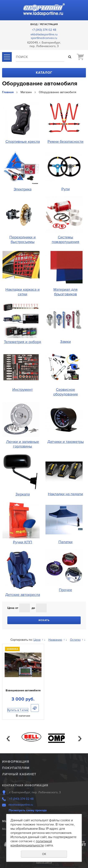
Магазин (26, 92)
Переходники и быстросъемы (23, 239)
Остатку (75, 640)
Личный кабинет (19, 774)
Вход (34, 24)
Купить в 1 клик (18, 710)
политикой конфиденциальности (31, 843)
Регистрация (49, 24)
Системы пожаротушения (65, 239)
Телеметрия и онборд (23, 342)
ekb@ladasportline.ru (44, 34)
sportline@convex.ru (44, 38)
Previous (8, 739)
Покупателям (16, 768)
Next (80, 739)
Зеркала (23, 494)
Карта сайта (44, 862)
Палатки (65, 542)
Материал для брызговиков (65, 292)
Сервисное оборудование (66, 392)
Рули (66, 189)
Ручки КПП (23, 542)
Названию (55, 640)
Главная (8, 92)
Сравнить (35, 708)
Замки (65, 342)
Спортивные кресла (23, 141)
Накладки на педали (65, 494)
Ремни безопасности (65, 141)
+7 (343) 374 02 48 (44, 30)
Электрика (23, 189)
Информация (16, 762)
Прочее (65, 590)
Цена (11, 608)
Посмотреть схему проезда (28, 810)
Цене (37, 640)
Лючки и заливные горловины (23, 444)
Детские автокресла (23, 595)
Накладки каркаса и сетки (23, 292)
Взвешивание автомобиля (23, 691)
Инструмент (23, 390)
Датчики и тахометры (66, 442)
